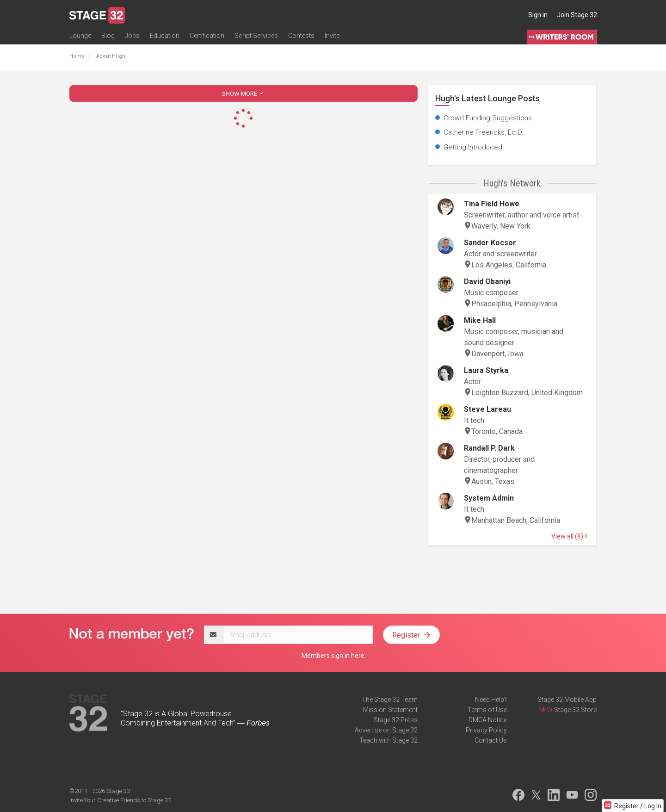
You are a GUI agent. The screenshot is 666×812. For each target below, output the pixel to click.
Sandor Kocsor (490, 243)
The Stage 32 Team (390, 700)
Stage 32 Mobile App (567, 700)
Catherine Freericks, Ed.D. (484, 132)
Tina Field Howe (492, 204)
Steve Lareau (487, 409)
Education (165, 36)
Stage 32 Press (396, 720)
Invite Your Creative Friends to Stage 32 (120, 800)
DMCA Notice (488, 720)
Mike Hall (480, 320)
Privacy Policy (486, 730)
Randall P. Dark (489, 448)
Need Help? (491, 700)
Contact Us (491, 740)
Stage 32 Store (575, 710)
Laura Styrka (486, 370)
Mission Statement (390, 710)
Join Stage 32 (577, 15)
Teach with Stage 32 (388, 740)
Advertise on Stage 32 (386, 730)
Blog (108, 36)
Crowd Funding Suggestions (488, 118)
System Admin (489, 498)
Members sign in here (333, 656)
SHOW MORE (243, 94)
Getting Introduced (473, 147)
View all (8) (569, 536)
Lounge (80, 36)
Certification (207, 36)
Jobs (132, 36)
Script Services (256, 36)
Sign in (538, 15)
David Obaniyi (487, 282)
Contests (301, 36)
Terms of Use (487, 710)
